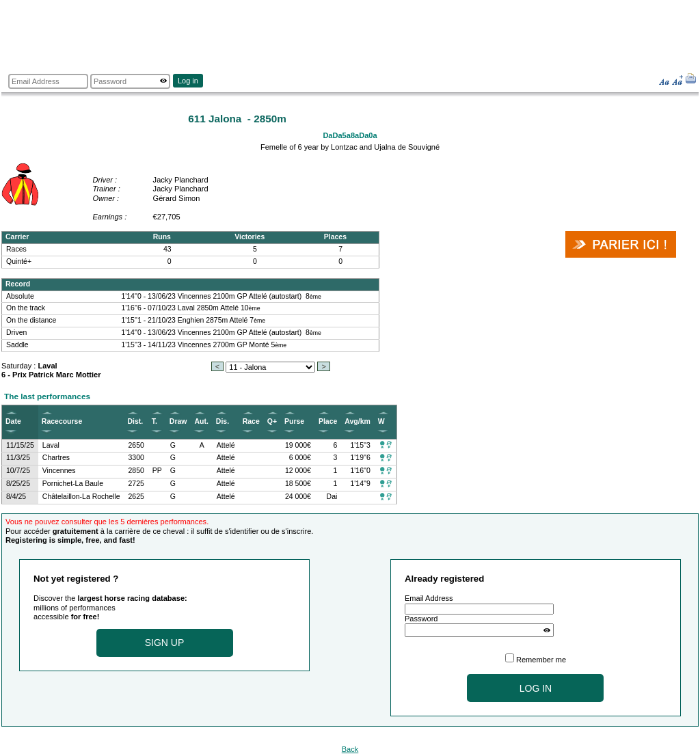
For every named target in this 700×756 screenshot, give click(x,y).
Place (328, 421)
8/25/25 (18, 484)
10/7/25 (18, 471)
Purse (294, 421)
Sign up (165, 643)
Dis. (223, 421)
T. (154, 421)
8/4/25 (16, 497)
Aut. (201, 421)
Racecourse (62, 421)
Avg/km (358, 421)
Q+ (272, 421)
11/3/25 (18, 458)
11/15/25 (20, 445)
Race (251, 421)
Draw (178, 421)
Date (13, 421)
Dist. (135, 421)
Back (350, 749)
